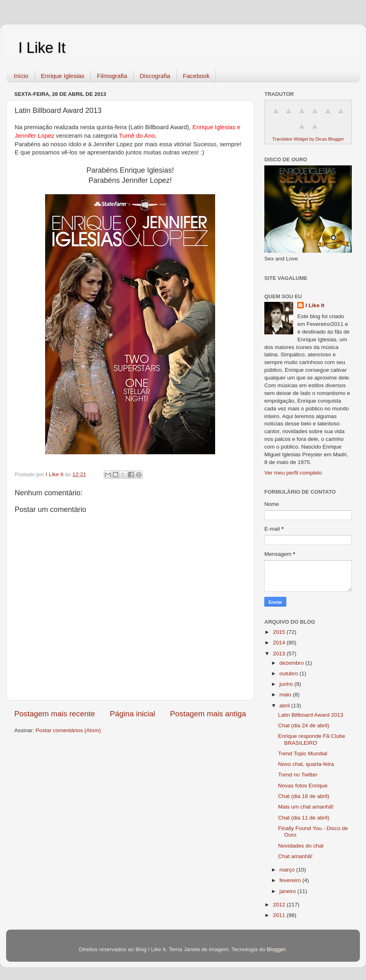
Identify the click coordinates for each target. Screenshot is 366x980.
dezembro (292, 663)
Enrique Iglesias (63, 76)
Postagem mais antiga (208, 714)
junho (287, 684)
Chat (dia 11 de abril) (304, 818)
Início (21, 76)
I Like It (42, 48)
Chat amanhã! (295, 856)
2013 (280, 654)
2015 (280, 632)
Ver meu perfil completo (293, 473)
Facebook (196, 76)
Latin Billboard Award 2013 (311, 715)
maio (286, 695)
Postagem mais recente (54, 714)
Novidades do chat (301, 846)
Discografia (155, 76)
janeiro (288, 891)
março (288, 870)
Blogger (276, 949)
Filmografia (112, 76)
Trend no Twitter (298, 775)
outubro (290, 673)
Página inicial (132, 714)
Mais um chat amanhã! (306, 807)
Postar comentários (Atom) (69, 730)
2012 (280, 905)
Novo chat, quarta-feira (306, 764)
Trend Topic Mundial (303, 753)
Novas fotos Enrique (303, 786)
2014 (280, 643)
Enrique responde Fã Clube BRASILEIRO (312, 739)
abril (285, 706)
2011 (280, 915)
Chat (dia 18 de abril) (304, 796)
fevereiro (291, 880)
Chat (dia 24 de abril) (304, 725)
